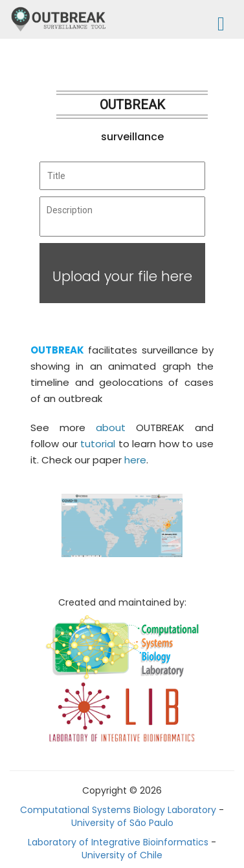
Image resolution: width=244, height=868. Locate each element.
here (135, 460)
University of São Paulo (122, 823)
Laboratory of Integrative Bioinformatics (118, 842)
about (111, 428)
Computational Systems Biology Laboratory (118, 810)
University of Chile (122, 855)
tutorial (98, 444)
